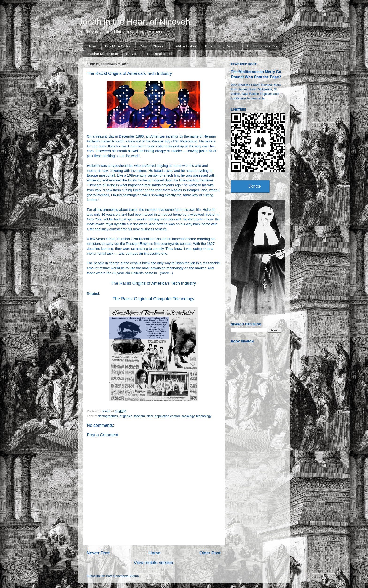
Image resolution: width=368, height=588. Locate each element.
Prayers (132, 54)
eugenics (126, 416)
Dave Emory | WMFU (221, 46)
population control (167, 416)
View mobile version (153, 563)
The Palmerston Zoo (262, 46)
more (165, 273)
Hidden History (185, 46)
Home (92, 46)
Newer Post (98, 553)
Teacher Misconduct (102, 54)
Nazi (150, 416)
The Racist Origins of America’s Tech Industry (153, 283)
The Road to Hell (160, 54)
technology (204, 416)
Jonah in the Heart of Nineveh (134, 22)
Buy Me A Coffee (118, 46)
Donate (255, 186)
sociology (188, 416)
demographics (108, 416)
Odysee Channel (153, 46)
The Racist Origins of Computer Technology (153, 299)
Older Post (210, 553)
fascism (139, 416)
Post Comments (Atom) (123, 576)
